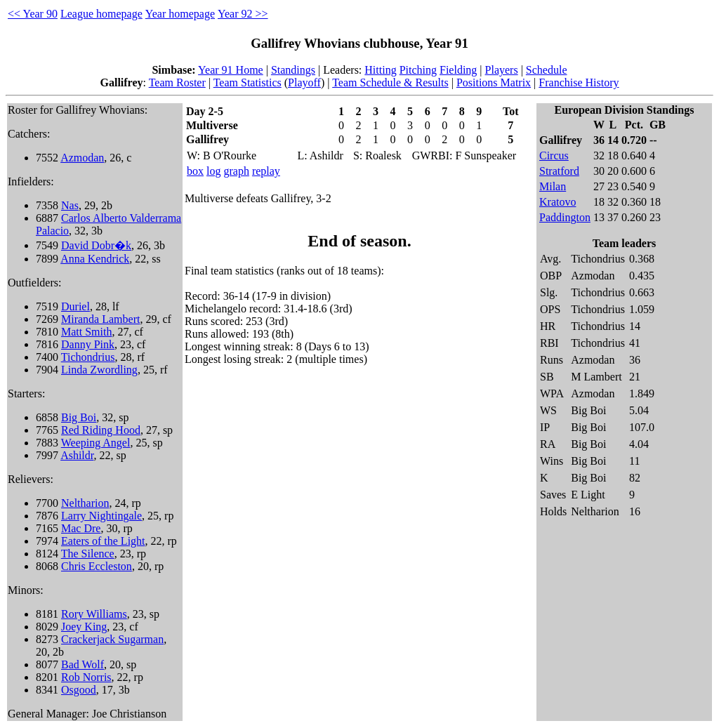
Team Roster (177, 82)
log (213, 171)
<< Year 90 (33, 14)
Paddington (565, 217)
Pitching (418, 70)
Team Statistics (248, 82)
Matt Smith (86, 332)
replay (266, 171)
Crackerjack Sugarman (112, 639)
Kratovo (558, 202)
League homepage (101, 14)
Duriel (75, 306)
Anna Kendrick (95, 259)
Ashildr (77, 455)
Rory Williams (94, 614)
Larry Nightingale (101, 516)
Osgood (79, 690)
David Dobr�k (96, 245)
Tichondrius (88, 357)
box (195, 171)
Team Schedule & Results (390, 82)
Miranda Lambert (100, 319)
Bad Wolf (83, 664)
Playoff (304, 82)
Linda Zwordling (99, 370)
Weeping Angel (96, 443)
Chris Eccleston (97, 566)
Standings (293, 70)
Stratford (559, 171)
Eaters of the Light (103, 541)
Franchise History (579, 82)
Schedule (547, 70)
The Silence (88, 554)
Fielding (458, 70)
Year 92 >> (243, 14)
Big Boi (79, 417)
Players (502, 70)
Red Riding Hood (101, 430)
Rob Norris (86, 677)
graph (236, 171)
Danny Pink (88, 344)
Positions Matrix (494, 82)
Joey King (84, 627)
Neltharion (85, 503)
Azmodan (82, 158)
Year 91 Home (231, 70)
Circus (554, 155)
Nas (70, 205)
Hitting (380, 70)
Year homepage (180, 14)
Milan (553, 186)
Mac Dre (81, 528)
